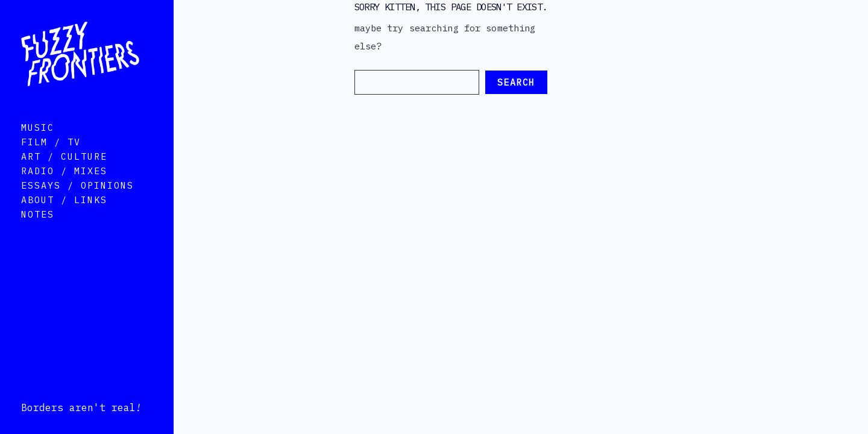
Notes (38, 231)
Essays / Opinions (77, 202)
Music (38, 144)
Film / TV (51, 158)
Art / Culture (64, 173)
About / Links (64, 216)
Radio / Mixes (64, 187)
